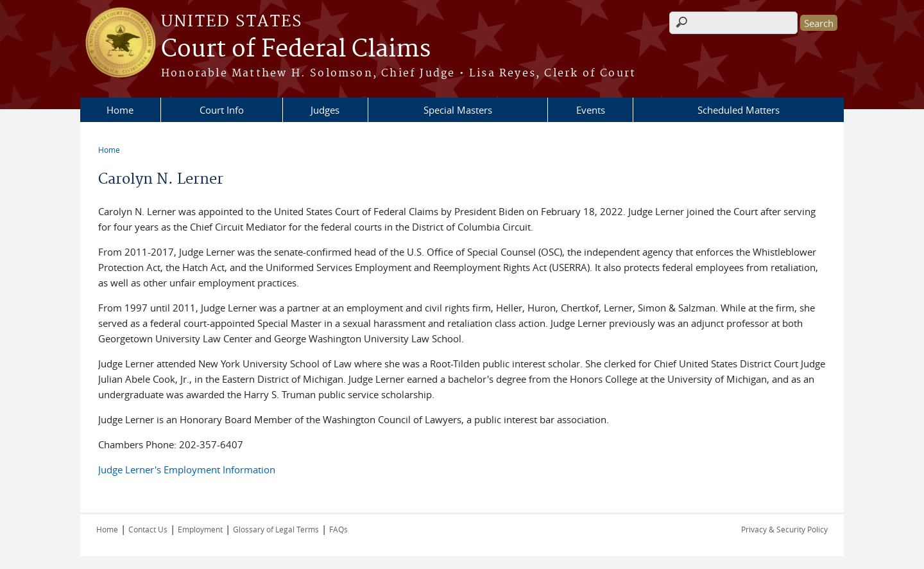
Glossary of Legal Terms (276, 529)
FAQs (338, 529)
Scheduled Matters (739, 110)
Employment (200, 529)
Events (591, 110)
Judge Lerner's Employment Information (187, 469)
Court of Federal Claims (296, 49)
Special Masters (458, 110)
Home (120, 110)
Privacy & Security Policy (784, 529)
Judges (325, 110)
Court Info (222, 110)
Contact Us (148, 529)
